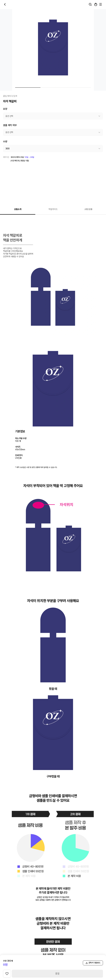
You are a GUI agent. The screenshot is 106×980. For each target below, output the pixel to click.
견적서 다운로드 (93, 963)
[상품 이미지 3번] (78, 88)
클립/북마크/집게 (10, 96)
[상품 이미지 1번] (28, 88)
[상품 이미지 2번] (53, 88)
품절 (57, 974)
